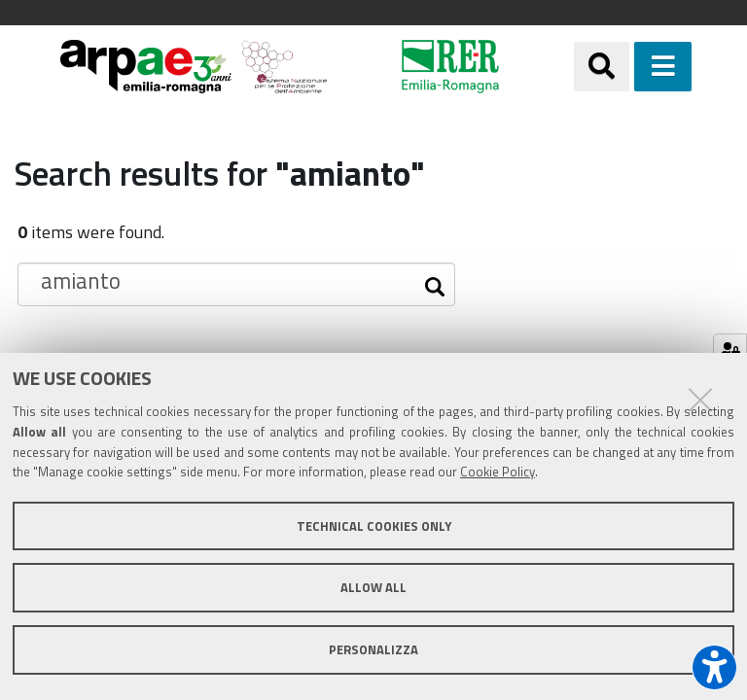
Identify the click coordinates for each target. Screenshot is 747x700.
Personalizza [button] (373, 649)
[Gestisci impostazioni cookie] (730, 350)
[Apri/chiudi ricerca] (602, 67)
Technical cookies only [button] (374, 526)
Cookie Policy (498, 472)
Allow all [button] (373, 587)
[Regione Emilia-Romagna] (451, 67)
